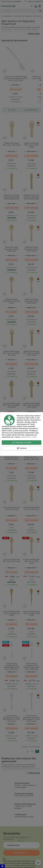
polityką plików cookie (28, 437)
